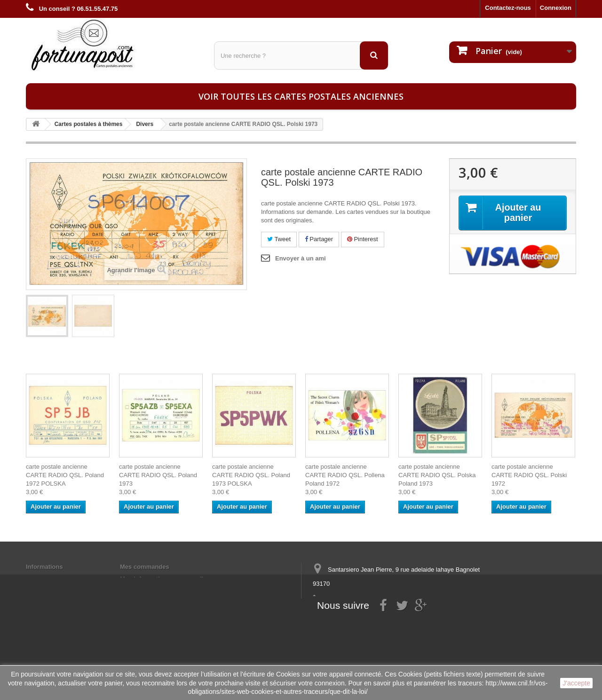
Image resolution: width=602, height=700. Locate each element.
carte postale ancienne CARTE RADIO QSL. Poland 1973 (158, 475)
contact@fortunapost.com (385, 618)
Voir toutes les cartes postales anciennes (301, 96)
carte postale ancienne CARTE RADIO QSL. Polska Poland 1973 (437, 475)
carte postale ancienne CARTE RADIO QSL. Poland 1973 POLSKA (251, 475)
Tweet (279, 239)
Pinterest (363, 239)
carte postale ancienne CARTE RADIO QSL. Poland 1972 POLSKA (65, 475)
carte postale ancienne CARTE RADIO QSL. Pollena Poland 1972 (345, 475)
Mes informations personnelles (165, 579)
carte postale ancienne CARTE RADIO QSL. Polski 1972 (529, 475)
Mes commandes (145, 567)
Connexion (556, 8)
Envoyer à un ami (301, 258)
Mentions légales (51, 579)
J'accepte (576, 683)
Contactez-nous (508, 8)
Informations (44, 567)
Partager (319, 239)
